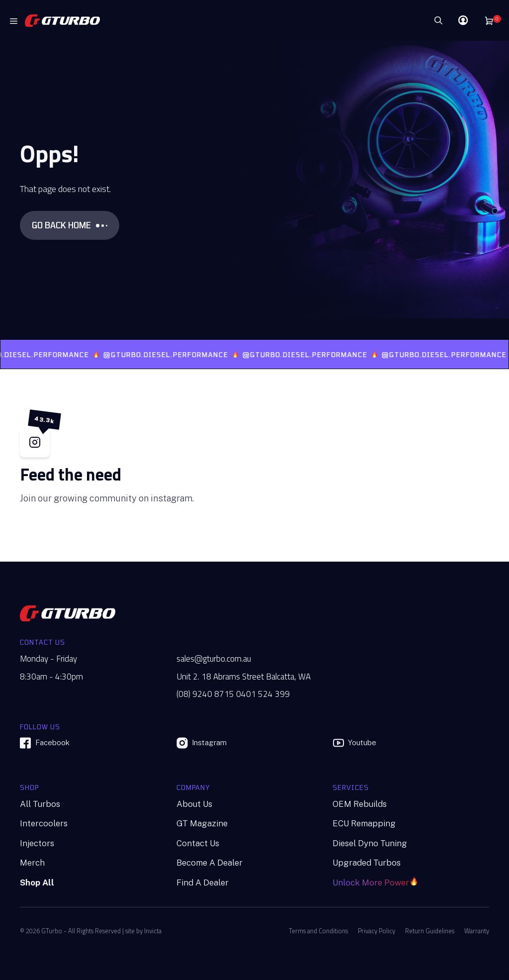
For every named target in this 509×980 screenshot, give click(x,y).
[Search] (409, 20)
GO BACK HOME (70, 225)
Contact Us (198, 843)
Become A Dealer (210, 863)
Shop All (37, 882)
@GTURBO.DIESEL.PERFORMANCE (171, 355)
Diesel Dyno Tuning (370, 843)
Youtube (354, 743)
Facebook (45, 743)
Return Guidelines (430, 931)
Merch (32, 863)
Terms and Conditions (318, 931)
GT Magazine (202, 823)
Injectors (37, 843)
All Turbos (40, 804)
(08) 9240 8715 (205, 694)
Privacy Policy (377, 931)
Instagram (202, 743)
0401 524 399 (263, 694)
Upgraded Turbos (367, 863)
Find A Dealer (203, 882)
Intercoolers (44, 823)
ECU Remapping (364, 823)
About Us (194, 804)
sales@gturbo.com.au (214, 659)
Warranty (477, 931)
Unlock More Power (371, 882)
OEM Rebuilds (360, 804)
